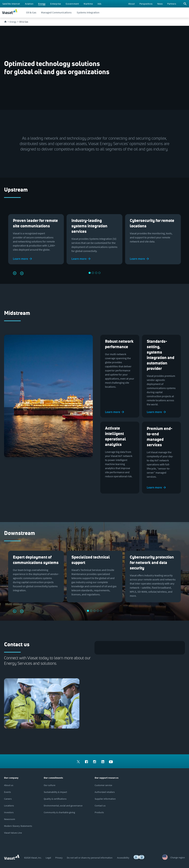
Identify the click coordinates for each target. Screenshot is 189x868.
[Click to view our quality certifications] (55, 799)
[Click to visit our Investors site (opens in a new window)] (9, 812)
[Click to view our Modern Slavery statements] (18, 826)
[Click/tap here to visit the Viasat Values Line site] (13, 833)
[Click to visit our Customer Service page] (103, 785)
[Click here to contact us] (100, 806)
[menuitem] (11, 4)
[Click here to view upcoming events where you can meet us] (7, 792)
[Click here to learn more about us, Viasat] (9, 785)
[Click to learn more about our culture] (50, 785)
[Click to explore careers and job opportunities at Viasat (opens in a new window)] (8, 799)
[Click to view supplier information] (105, 799)
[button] (14, 273)
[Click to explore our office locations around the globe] (9, 806)
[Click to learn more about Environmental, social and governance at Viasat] (63, 806)
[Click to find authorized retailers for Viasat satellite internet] (105, 792)
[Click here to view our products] (99, 812)
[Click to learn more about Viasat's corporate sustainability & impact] (55, 792)
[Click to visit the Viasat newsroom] (10, 819)
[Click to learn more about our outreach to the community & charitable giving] (59, 812)
